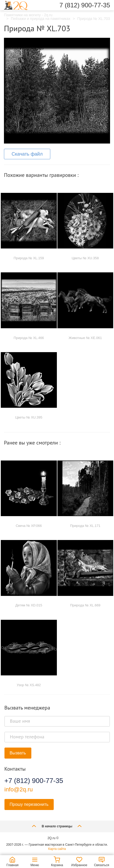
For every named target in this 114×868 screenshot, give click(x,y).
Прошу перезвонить (29, 804)
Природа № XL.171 (85, 526)
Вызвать (18, 753)
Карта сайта (57, 849)
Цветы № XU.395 (29, 417)
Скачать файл (27, 154)
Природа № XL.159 (29, 258)
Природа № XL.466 (29, 338)
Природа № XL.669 (85, 605)
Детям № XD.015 (29, 605)
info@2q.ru (19, 789)
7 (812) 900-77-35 (85, 5)
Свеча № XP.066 (29, 526)
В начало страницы (57, 826)
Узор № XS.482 (29, 685)
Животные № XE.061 (85, 338)
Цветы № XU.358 (85, 258)
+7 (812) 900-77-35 (34, 781)
